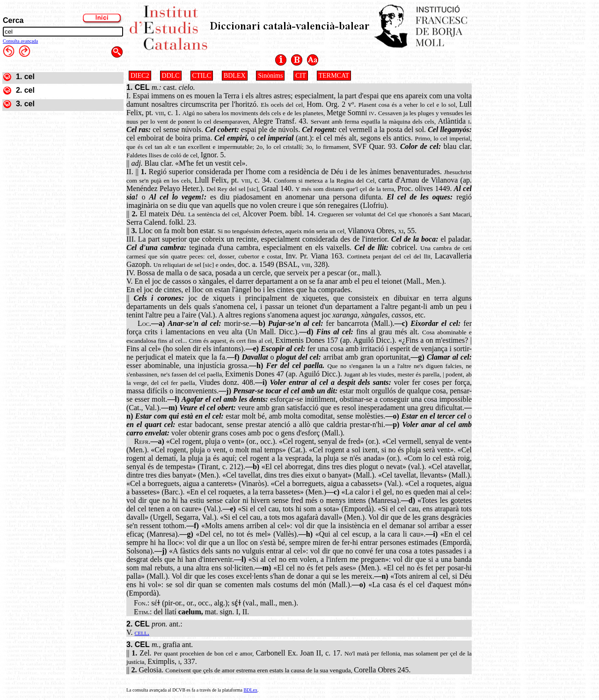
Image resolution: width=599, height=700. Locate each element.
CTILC (202, 76)
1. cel (25, 77)
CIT (301, 76)
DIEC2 (140, 76)
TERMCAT (334, 76)
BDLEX (235, 76)
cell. (142, 632)
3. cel (25, 104)
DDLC (171, 76)
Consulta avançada (20, 41)
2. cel (25, 90)
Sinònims (270, 76)
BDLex (250, 690)
